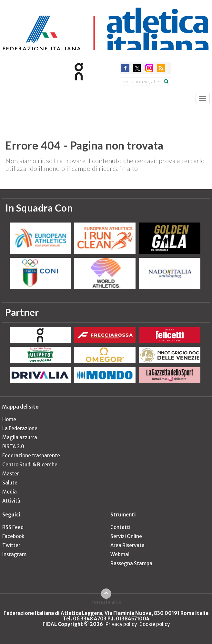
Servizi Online (126, 536)
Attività (11, 501)
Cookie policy (155, 624)
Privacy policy (121, 624)
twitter (137, 68)
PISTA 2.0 (13, 447)
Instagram (14, 554)
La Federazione (20, 428)
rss (161, 68)
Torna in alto (106, 602)
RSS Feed (13, 527)
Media (10, 492)
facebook (125, 68)
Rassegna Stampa (131, 563)
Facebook (13, 536)
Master (11, 474)
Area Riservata (127, 545)
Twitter (11, 545)
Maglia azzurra (20, 437)
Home (9, 419)
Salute (10, 483)
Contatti (120, 527)
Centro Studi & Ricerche (30, 465)
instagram (149, 68)
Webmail (121, 554)
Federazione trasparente (31, 456)
